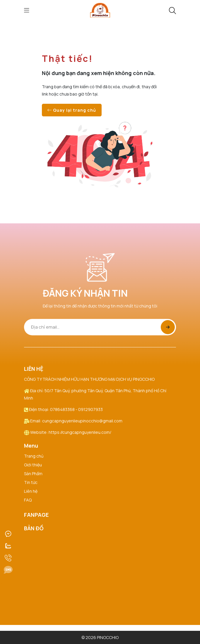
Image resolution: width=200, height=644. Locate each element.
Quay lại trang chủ (72, 110)
